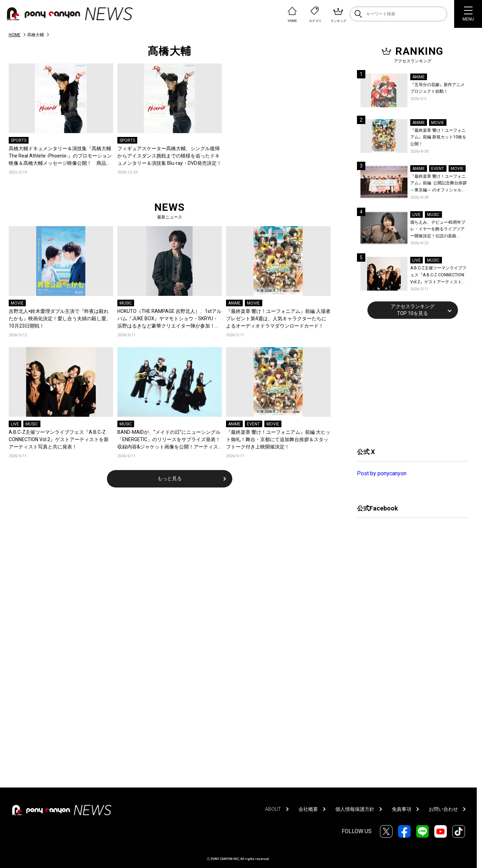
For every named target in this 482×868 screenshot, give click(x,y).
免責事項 (402, 809)
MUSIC (126, 303)
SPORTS (19, 140)
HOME (15, 35)
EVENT (253, 424)
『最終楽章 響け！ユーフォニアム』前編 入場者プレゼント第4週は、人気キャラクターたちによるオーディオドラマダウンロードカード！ (278, 318)
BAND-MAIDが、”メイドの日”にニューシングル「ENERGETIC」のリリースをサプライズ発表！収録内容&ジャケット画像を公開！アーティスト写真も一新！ (169, 440)
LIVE (15, 424)
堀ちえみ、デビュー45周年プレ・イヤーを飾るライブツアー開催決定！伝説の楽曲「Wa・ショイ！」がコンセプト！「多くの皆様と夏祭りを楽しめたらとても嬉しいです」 (438, 230)
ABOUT (273, 809)
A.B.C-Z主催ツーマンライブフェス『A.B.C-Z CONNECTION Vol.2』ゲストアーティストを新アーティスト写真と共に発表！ (59, 439)
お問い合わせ (443, 809)
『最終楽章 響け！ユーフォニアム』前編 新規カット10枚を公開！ (438, 137)
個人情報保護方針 (355, 809)
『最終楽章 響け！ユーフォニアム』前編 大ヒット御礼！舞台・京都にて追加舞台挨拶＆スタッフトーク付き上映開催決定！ (278, 439)
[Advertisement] (409, 382)
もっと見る (170, 478)
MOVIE (17, 303)
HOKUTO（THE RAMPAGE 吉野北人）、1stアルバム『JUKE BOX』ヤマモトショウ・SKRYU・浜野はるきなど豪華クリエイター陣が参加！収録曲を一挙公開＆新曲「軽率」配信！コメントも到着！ (169, 319)
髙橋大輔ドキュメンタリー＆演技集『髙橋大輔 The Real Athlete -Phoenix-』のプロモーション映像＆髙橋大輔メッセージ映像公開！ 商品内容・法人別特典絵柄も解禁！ (60, 156)
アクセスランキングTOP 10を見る (413, 310)
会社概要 (308, 809)
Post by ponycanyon (382, 473)
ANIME (234, 303)
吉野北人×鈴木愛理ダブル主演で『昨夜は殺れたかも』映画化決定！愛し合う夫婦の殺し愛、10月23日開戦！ (60, 318)
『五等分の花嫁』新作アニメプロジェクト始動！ (437, 88)
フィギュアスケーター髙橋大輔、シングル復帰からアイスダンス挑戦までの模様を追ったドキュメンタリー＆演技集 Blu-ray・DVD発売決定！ (169, 156)
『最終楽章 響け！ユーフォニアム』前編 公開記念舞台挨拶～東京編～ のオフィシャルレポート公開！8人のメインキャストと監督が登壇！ (439, 184)
